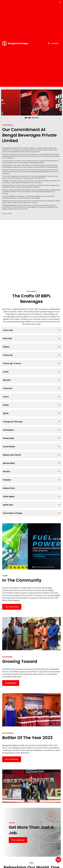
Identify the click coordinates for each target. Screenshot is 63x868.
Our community (12, 607)
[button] (27, 118)
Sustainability (11, 683)
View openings (18, 840)
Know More (7, 214)
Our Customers (12, 759)
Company (55, 43)
